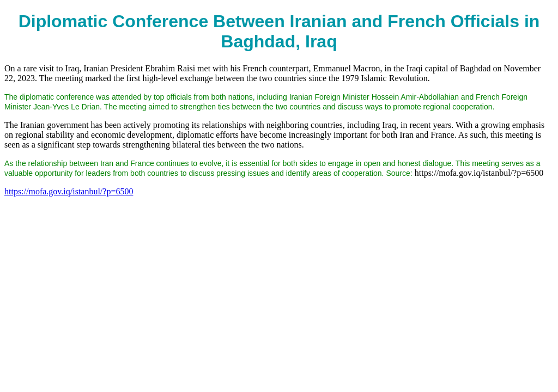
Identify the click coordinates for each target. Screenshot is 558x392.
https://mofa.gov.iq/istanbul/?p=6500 (69, 191)
